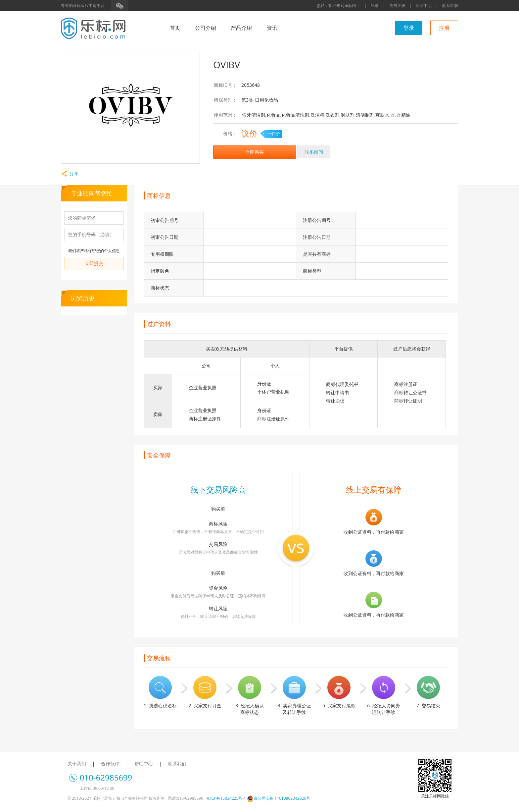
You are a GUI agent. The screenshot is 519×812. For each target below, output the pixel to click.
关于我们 (77, 763)
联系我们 (177, 763)
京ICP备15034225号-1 (226, 798)
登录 (375, 5)
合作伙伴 (110, 763)
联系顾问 (314, 152)
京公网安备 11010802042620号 (279, 798)
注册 (444, 28)
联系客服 (450, 5)
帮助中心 (424, 5)
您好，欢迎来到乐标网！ (338, 5)
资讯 (272, 28)
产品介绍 (241, 28)
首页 (175, 28)
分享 (70, 174)
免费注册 (397, 5)
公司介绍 (206, 28)
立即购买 (255, 152)
